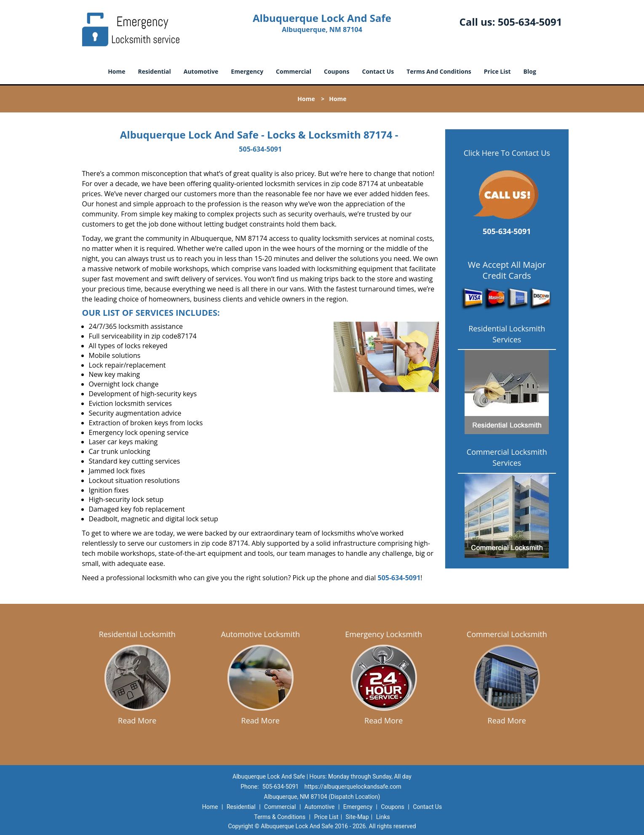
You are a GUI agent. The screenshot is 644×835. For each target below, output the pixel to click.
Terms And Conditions (439, 71)
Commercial (294, 71)
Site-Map (357, 817)
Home (116, 71)
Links (383, 817)
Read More (137, 720)
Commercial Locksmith (507, 634)
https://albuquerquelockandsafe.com (353, 787)
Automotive (201, 71)
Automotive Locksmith (261, 634)
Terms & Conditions (280, 817)
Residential (155, 71)
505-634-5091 (530, 22)
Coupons (337, 71)
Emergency (247, 71)
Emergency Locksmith (383, 634)
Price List (497, 71)
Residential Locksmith (137, 634)
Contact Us (378, 71)
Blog (530, 71)
